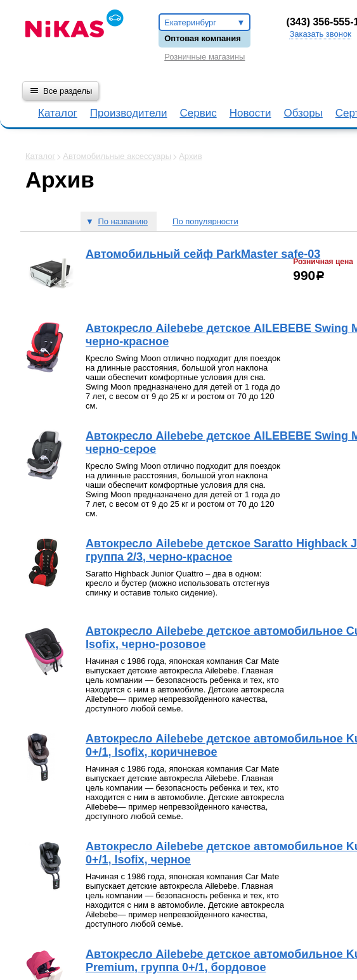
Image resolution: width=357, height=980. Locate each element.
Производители (129, 113)
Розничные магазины (204, 57)
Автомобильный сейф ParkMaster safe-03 (203, 254)
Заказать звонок (320, 34)
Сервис (198, 113)
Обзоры (303, 113)
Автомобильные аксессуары (117, 156)
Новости (250, 113)
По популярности (205, 221)
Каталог (58, 113)
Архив (190, 156)
